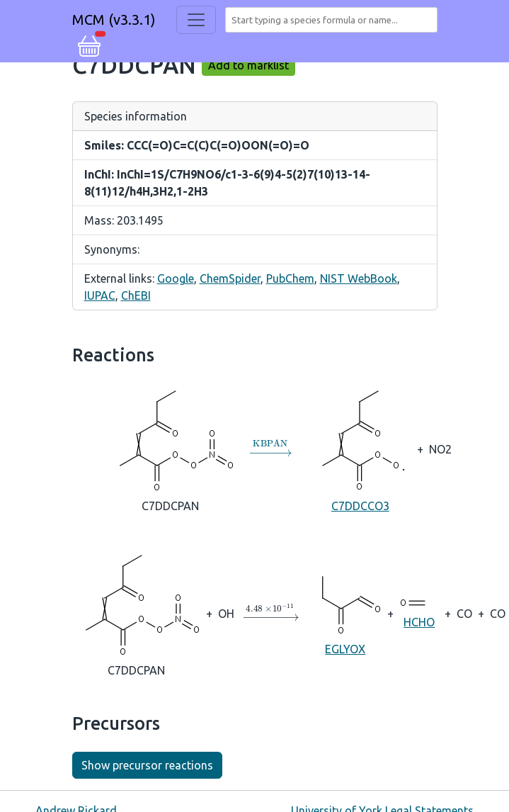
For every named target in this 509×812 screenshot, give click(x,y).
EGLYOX (345, 613)
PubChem (290, 278)
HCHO (419, 612)
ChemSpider (230, 278)
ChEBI (136, 295)
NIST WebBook (359, 278)
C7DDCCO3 (360, 448)
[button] (89, 44)
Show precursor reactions (147, 765)
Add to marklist (248, 65)
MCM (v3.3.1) (114, 19)
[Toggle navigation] (196, 20)
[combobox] (334, 20)
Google (176, 278)
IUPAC (100, 295)
